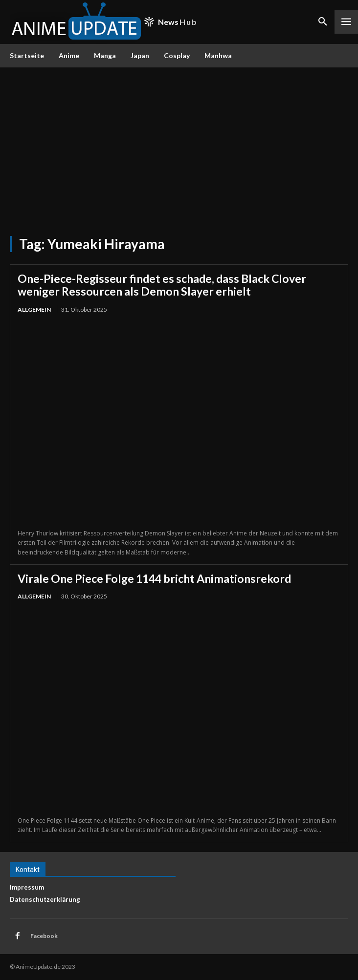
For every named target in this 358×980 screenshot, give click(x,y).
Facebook (44, 936)
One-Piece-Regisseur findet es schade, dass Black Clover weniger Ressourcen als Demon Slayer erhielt (162, 285)
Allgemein (34, 309)
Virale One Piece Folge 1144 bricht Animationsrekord (154, 578)
